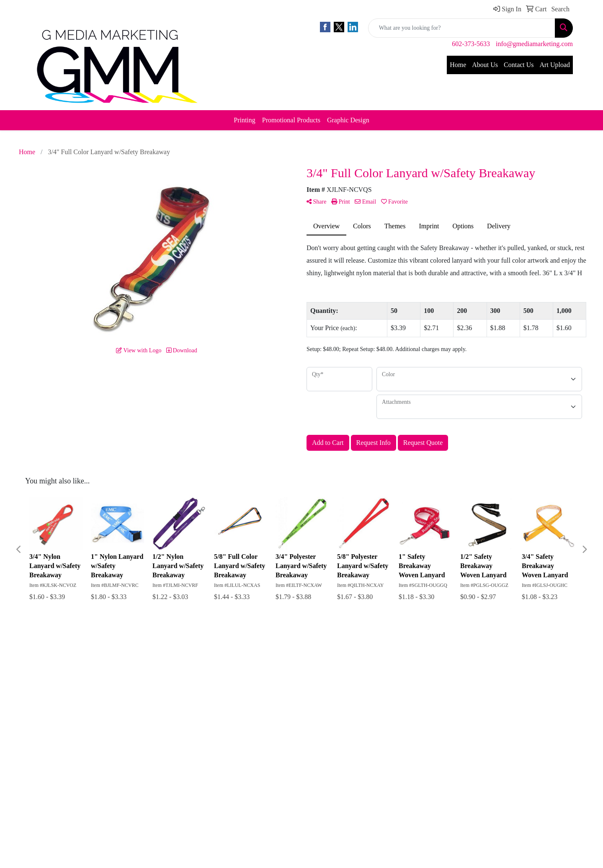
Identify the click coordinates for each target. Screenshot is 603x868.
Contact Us (519, 65)
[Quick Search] (462, 28)
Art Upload (555, 65)
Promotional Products (291, 120)
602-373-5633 (471, 44)
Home (458, 65)
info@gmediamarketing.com (534, 44)
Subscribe (325, 723)
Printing (245, 120)
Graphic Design (348, 120)
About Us (485, 65)
